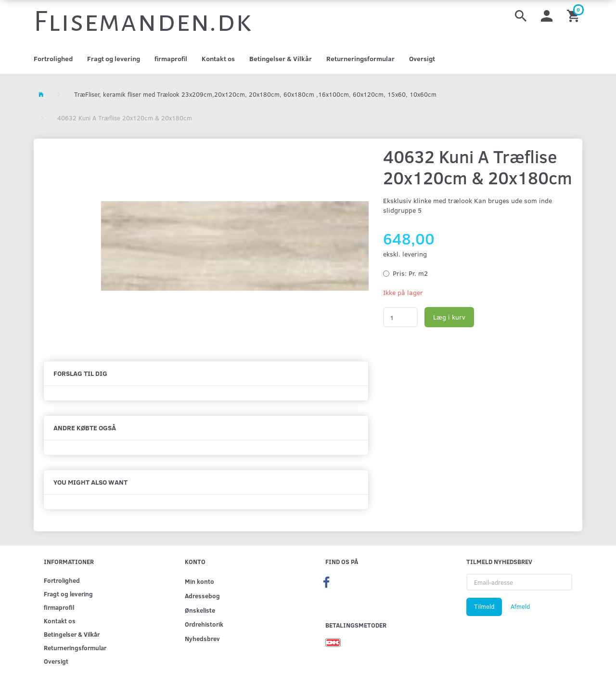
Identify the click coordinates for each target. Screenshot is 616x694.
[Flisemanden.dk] (143, 22)
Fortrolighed (53, 58)
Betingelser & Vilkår (281, 58)
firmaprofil (171, 58)
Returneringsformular (360, 58)
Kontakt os (218, 58)
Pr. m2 (410, 273)
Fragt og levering (114, 58)
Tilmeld (484, 606)
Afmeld (520, 606)
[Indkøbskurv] (575, 15)
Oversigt (422, 58)
